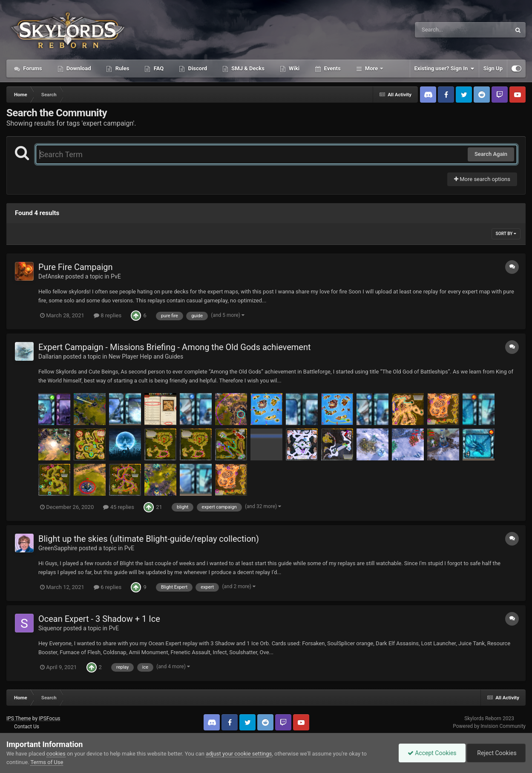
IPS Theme (19, 718)
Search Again (491, 154)
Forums (32, 68)
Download (78, 68)
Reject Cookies (496, 753)
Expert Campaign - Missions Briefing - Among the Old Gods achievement (175, 347)
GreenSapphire (58, 548)
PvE (116, 276)
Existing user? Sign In (444, 69)
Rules (121, 68)
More (372, 68)
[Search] (441, 30)
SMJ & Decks (247, 68)
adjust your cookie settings (239, 754)
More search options (482, 179)
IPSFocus (49, 718)
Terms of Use (47, 762)
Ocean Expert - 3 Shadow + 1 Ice (99, 619)
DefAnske (51, 276)
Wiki (293, 68)
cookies (56, 754)
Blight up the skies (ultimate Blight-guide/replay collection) (149, 539)
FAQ (158, 68)
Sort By (506, 234)
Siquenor (50, 628)
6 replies (108, 587)
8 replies (108, 315)
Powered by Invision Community (489, 726)
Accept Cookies (432, 753)
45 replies (118, 507)
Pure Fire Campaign (76, 267)
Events (331, 68)
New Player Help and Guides (146, 356)
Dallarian (50, 356)
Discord (197, 68)
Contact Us (27, 727)
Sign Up (493, 68)
